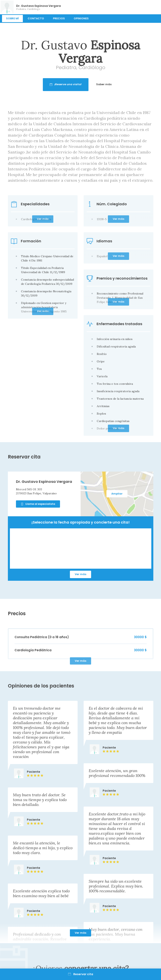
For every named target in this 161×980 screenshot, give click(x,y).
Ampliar (117, 494)
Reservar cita (81, 974)
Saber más (122, 84)
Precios (59, 18)
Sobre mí (12, 18)
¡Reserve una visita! (84, 84)
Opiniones (81, 18)
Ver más (80, 574)
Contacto (36, 18)
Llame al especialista (38, 504)
